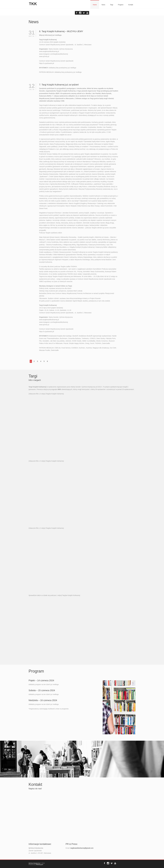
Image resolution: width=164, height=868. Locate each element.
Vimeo (84, 13)
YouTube (87, 13)
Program (121, 5)
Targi (112, 5)
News (103, 5)
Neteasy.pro (40, 865)
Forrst (80, 13)
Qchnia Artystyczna (34, 863)
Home (95, 5)
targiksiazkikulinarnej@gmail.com (82, 848)
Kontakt (131, 5)
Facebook (77, 13)
